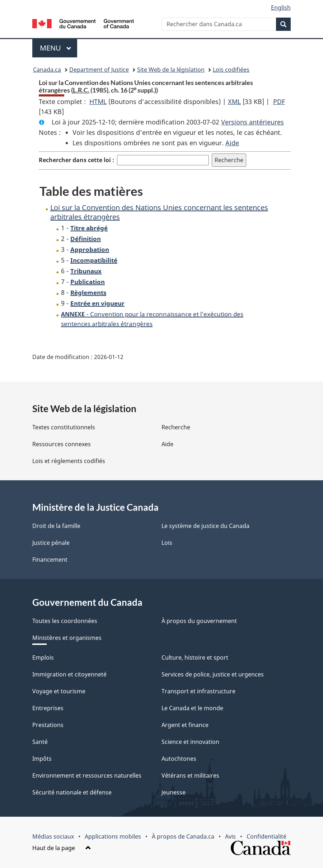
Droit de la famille (56, 526)
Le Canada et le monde (192, 708)
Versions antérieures (252, 122)
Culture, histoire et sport (195, 657)
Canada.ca (47, 70)
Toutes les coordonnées (65, 621)
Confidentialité (266, 836)
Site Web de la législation (171, 70)
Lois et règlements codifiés (69, 461)
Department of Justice (99, 70)
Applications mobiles (113, 836)
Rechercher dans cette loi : (76, 160)
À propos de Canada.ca (183, 836)
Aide (232, 143)
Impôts (42, 759)
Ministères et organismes (67, 638)
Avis (230, 836)
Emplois (43, 657)
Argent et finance (185, 725)
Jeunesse (174, 792)
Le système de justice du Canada (205, 526)
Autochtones (179, 759)
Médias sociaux (53, 836)
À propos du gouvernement (199, 621)
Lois (167, 543)
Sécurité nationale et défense (72, 792)
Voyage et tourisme (59, 691)
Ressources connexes (62, 444)
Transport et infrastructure (198, 691)
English (281, 8)
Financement (50, 560)
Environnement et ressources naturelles (87, 775)
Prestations (48, 725)
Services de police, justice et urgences (213, 674)
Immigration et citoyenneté (69, 674)
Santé (40, 742)
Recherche (176, 427)
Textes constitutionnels (64, 427)
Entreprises (48, 708)
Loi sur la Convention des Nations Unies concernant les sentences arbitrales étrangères (159, 212)
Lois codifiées (231, 70)
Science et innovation (190, 742)
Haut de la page (62, 848)
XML (234, 102)
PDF (279, 102)
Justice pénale (51, 543)
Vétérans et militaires (190, 775)
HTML (98, 102)
